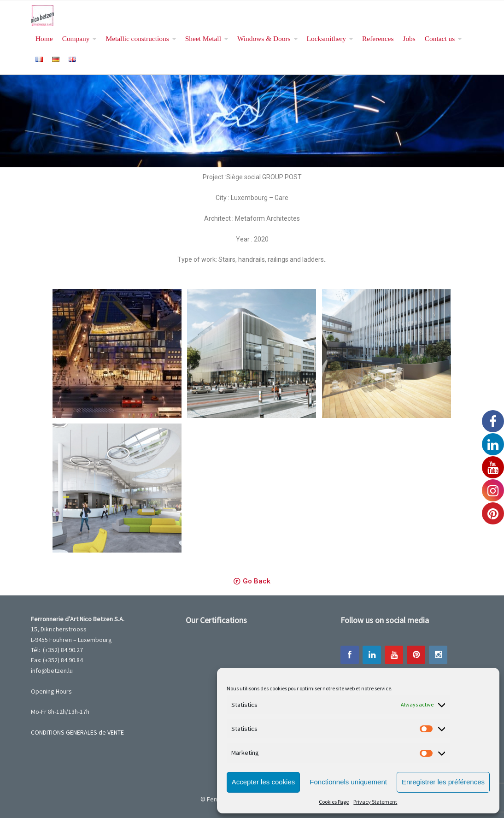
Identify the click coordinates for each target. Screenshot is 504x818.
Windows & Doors (264, 38)
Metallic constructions (137, 38)
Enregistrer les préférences (443, 782)
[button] (252, 582)
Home (44, 38)
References (378, 38)
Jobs (409, 38)
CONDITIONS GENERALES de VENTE (77, 732)
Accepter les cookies (264, 782)
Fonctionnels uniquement (348, 782)
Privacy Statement (375, 802)
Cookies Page (334, 802)
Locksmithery (326, 38)
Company (76, 38)
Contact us (440, 38)
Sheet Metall (203, 38)
